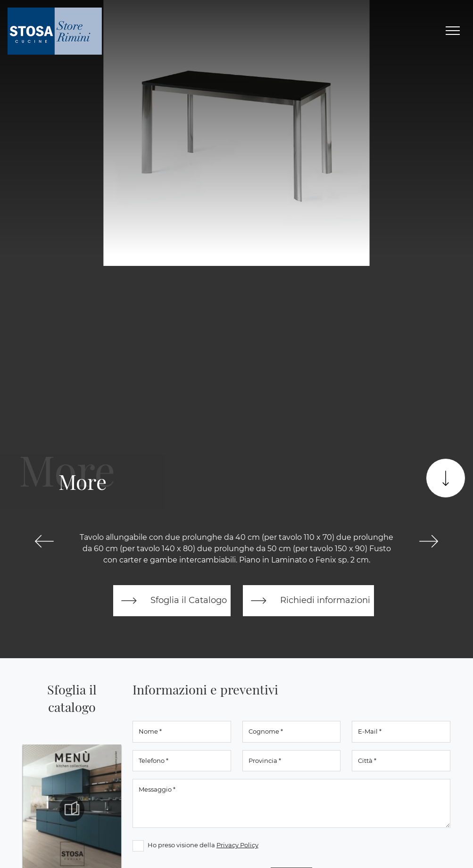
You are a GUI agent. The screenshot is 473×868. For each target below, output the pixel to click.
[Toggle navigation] (453, 31)
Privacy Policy (237, 845)
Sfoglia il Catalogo (172, 601)
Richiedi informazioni (308, 601)
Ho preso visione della (203, 845)
